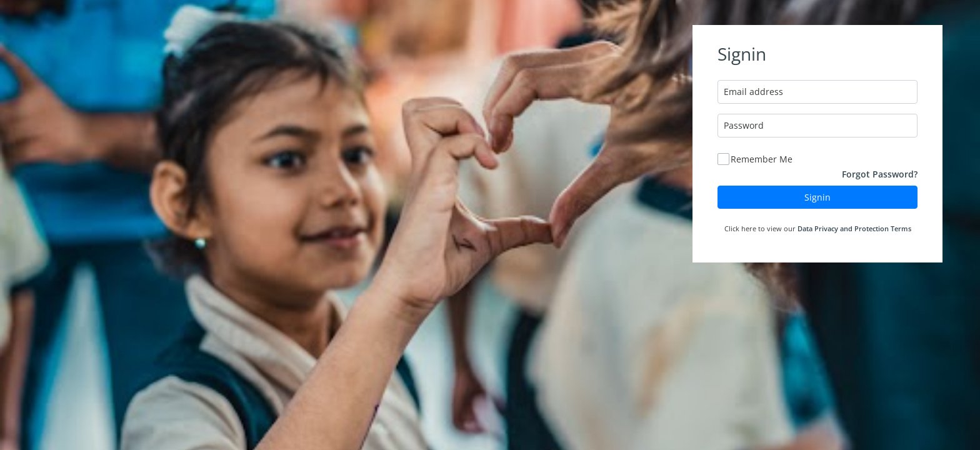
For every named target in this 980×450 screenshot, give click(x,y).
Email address (753, 92)
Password (744, 125)
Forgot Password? (880, 174)
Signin (817, 197)
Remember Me (762, 159)
